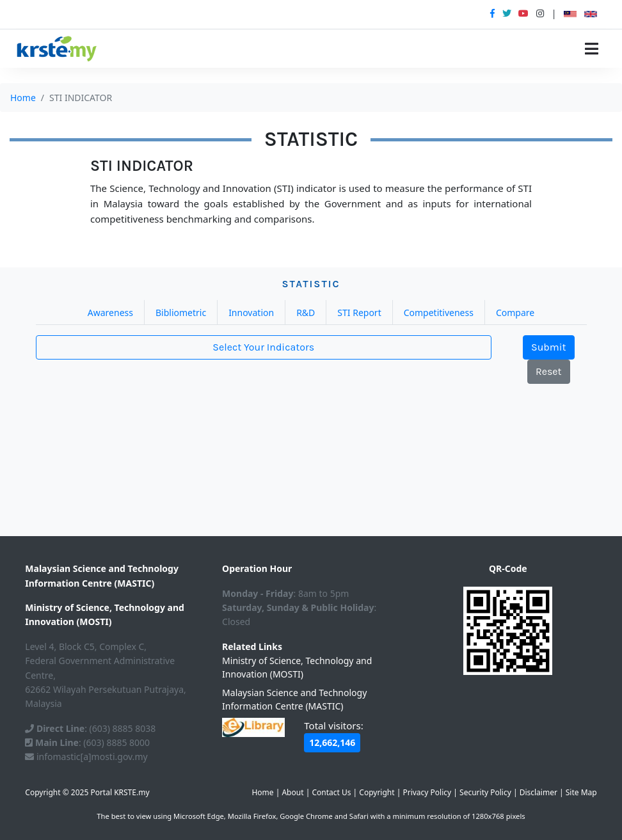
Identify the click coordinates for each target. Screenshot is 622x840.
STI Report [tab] (359, 313)
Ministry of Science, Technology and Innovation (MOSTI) (297, 667)
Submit (549, 347)
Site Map (581, 792)
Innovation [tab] (251, 313)
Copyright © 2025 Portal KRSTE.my (87, 792)
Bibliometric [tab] (181, 313)
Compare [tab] (515, 313)
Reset (549, 371)
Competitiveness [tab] (439, 313)
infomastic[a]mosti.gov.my (86, 757)
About (292, 792)
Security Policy (485, 792)
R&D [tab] (306, 313)
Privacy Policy (427, 792)
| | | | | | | (424, 792)
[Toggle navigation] (592, 49)
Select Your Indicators (263, 347)
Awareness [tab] (110, 313)
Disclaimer (538, 792)
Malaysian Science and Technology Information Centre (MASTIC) (294, 699)
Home (23, 98)
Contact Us (331, 792)
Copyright (377, 792)
